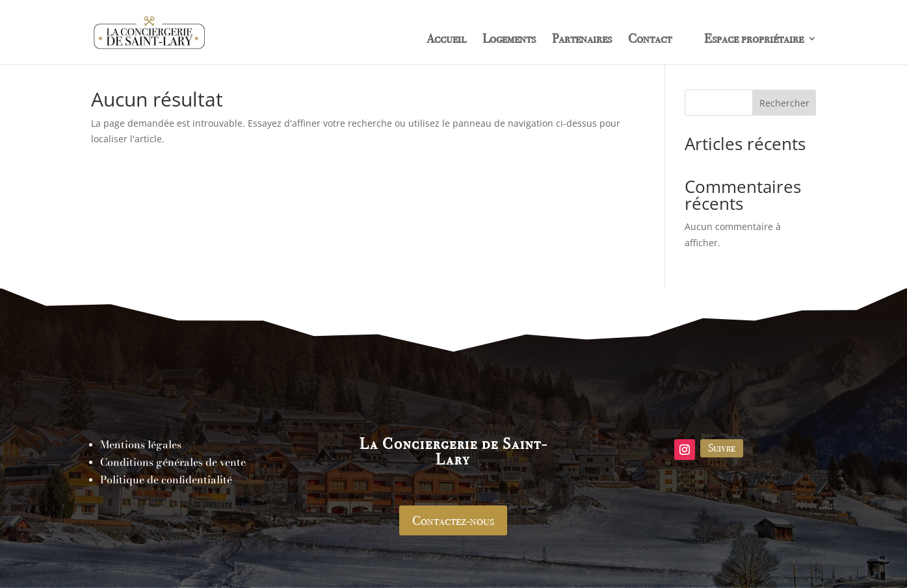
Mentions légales (141, 444)
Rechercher (784, 103)
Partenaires (582, 40)
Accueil (446, 40)
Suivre (722, 448)
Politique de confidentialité (166, 479)
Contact (650, 40)
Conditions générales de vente (173, 462)
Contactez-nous (453, 520)
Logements (509, 40)
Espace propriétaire (754, 40)
